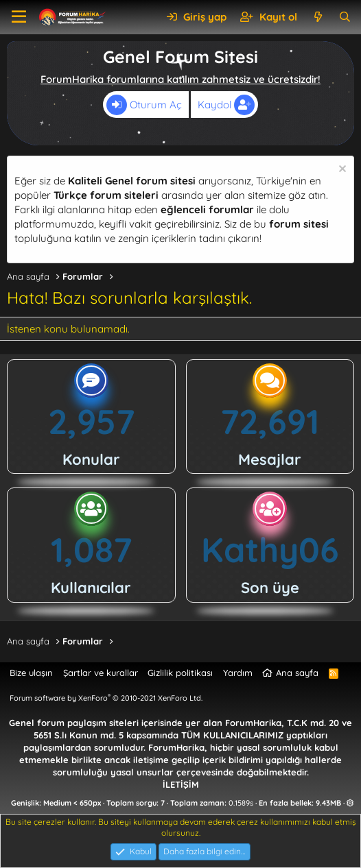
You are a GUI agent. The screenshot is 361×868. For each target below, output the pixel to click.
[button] (19, 17)
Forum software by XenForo (106, 698)
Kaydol (226, 105)
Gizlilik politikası (180, 673)
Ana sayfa (297, 673)
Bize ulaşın (31, 673)
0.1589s (241, 803)
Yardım (238, 673)
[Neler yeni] (317, 17)
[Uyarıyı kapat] (341, 170)
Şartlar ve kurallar (101, 673)
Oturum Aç (144, 105)
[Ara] (345, 17)
